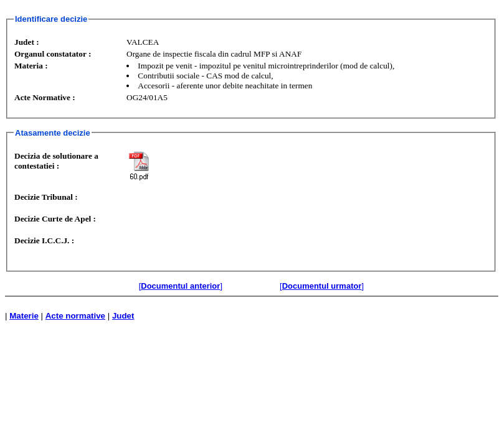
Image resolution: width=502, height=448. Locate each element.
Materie (24, 316)
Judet (123, 316)
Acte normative (75, 316)
